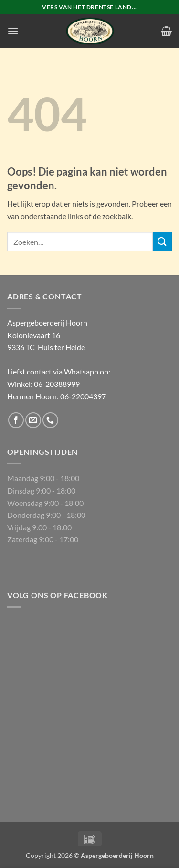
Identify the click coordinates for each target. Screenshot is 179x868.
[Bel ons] (50, 420)
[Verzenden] (162, 241)
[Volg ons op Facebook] (16, 420)
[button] (13, 31)
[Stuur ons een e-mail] (33, 420)
